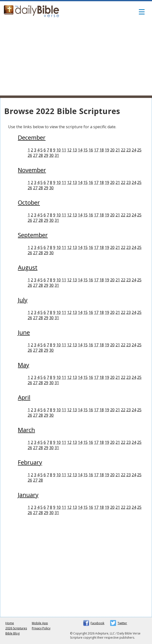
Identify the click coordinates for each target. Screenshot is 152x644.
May (23, 365)
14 (80, 150)
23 (129, 150)
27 (35, 155)
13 (75, 150)
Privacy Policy (41, 628)
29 (46, 155)
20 (112, 150)
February (30, 462)
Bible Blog (12, 633)
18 (102, 150)
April (24, 397)
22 (123, 150)
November (32, 170)
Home (10, 623)
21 (118, 150)
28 (41, 155)
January (28, 495)
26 (30, 155)
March (26, 430)
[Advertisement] (76, 59)
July (23, 300)
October (29, 202)
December (32, 137)
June (24, 332)
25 (139, 150)
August (28, 267)
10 (58, 150)
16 (91, 150)
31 (57, 155)
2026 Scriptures (16, 628)
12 (69, 150)
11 (64, 150)
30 (51, 155)
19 (107, 150)
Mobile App (40, 623)
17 (96, 150)
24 (134, 150)
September (33, 235)
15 (85, 150)
